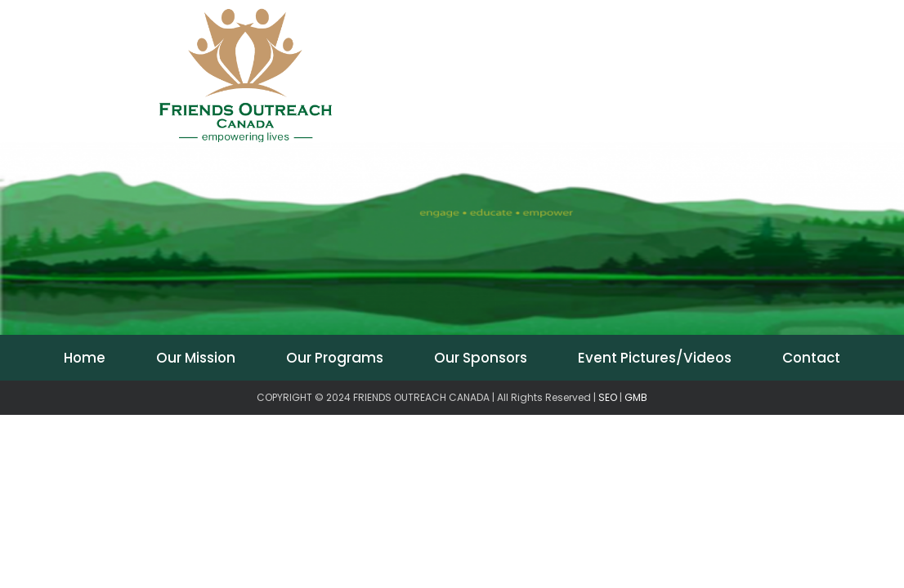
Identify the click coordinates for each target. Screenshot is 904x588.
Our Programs (335, 358)
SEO (608, 397)
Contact (811, 358)
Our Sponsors (481, 358)
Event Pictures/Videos (655, 358)
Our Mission (196, 358)
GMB (636, 397)
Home (85, 358)
